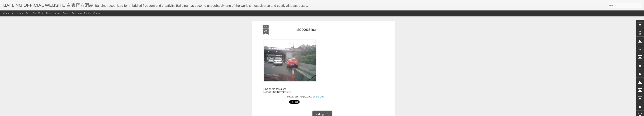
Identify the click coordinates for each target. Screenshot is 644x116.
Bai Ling (320, 95)
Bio (34, 13)
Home (20, 13)
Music (41, 13)
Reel (28, 13)
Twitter (66, 13)
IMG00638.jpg (306, 28)
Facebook (77, 13)
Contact (97, 13)
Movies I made (54, 13)
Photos (88, 13)
